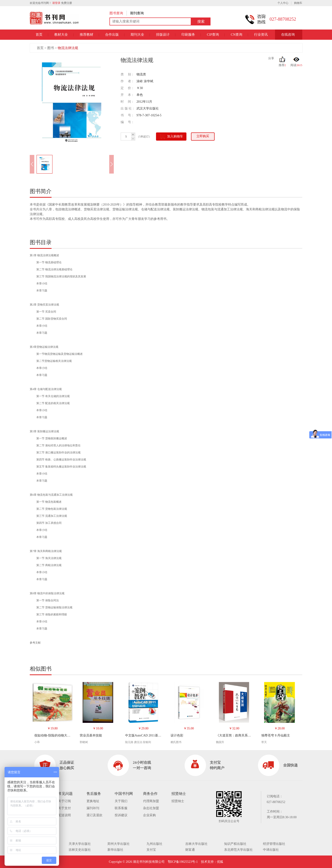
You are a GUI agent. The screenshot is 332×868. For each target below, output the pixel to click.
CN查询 (237, 35)
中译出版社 (271, 850)
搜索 (201, 21)
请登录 (56, 3)
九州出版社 (154, 844)
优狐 (220, 862)
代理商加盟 (151, 801)
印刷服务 (188, 35)
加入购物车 (171, 137)
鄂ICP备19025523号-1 (183, 862)
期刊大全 (137, 35)
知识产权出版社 (235, 844)
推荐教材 (87, 35)
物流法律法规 (68, 48)
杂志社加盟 (151, 808)
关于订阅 (64, 801)
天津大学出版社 (80, 844)
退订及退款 (94, 815)
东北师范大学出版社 (238, 850)
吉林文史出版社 (80, 850)
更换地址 (93, 801)
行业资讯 (261, 35)
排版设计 (163, 35)
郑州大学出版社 (119, 844)
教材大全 (61, 35)
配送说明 (64, 815)
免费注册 (67, 3)
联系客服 (121, 808)
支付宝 (151, 850)
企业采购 (149, 815)
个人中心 (283, 3)
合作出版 (112, 35)
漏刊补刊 (93, 808)
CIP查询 (213, 35)
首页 (39, 35)
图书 (51, 48)
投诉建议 (121, 815)
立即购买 (203, 136)
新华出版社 (115, 850)
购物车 (298, 3)
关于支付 (64, 808)
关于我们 (121, 801)
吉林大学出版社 (196, 844)
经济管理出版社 (274, 844)
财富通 (190, 850)
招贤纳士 (178, 801)
